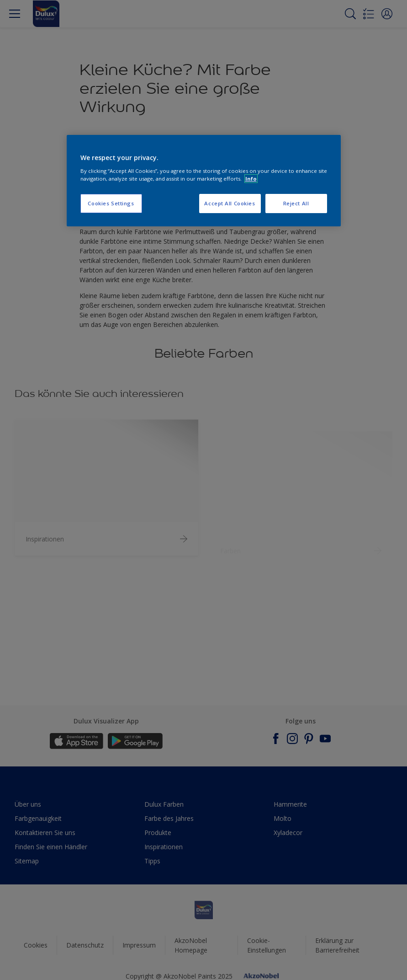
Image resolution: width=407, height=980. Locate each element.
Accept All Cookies (230, 203)
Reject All (296, 203)
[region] (204, 181)
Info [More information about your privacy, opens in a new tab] (251, 179)
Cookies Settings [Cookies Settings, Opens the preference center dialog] (111, 203)
